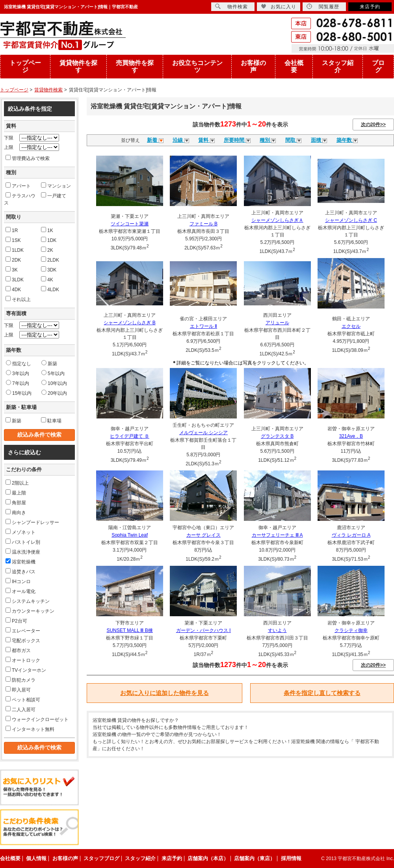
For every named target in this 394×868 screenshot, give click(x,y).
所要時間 (237, 140)
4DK (13, 289)
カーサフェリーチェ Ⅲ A (277, 535)
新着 (155, 140)
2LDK (50, 260)
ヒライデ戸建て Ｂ (129, 436)
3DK (49, 270)
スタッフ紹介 (338, 66)
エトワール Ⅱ (204, 326)
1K (47, 230)
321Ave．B (351, 436)
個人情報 (36, 858)
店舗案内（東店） (255, 858)
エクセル (351, 326)
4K (47, 279)
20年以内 (54, 393)
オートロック (23, 660)
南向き (16, 512)
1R (12, 230)
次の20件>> (373, 125)
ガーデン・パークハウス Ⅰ (204, 630)
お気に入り (279, 7)
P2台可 (16, 621)
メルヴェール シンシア (204, 433)
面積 (319, 140)
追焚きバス (20, 571)
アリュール (277, 323)
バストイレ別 (23, 542)
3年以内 (18, 373)
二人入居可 (20, 709)
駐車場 (51, 420)
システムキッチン (28, 601)
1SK (13, 240)
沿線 (181, 140)
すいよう (277, 630)
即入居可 (18, 690)
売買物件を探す (135, 66)
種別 (268, 140)
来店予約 (370, 7)
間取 (294, 140)
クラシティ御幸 (351, 630)
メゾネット (20, 532)
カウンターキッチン (30, 611)
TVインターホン (26, 670)
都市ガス (18, 650)
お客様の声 (253, 66)
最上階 (16, 493)
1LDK (15, 250)
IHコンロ (18, 581)
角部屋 (16, 502)
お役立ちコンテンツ (197, 66)
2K (47, 250)
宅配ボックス (23, 640)
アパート (18, 186)
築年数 (347, 140)
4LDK (50, 289)
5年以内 (53, 373)
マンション (56, 186)
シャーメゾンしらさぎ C (351, 220)
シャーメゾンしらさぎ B (129, 323)
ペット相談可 (23, 699)
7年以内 (18, 383)
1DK (49, 240)
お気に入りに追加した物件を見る (164, 693)
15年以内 (19, 393)
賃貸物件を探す (78, 66)
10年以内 (54, 383)
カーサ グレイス (204, 535)
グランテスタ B (277, 436)
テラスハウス (20, 199)
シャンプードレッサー (32, 522)
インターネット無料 (30, 729)
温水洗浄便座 (23, 552)
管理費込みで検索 (28, 158)
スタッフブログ (101, 858)
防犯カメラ (20, 680)
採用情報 (291, 858)
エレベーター (23, 630)
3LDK (15, 279)
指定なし (19, 363)
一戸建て (54, 195)
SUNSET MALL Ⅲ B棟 (129, 630)
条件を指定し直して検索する (322, 693)
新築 (49, 363)
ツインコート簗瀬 (130, 224)
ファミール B (204, 224)
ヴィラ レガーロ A (351, 535)
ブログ (378, 66)
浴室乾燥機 (20, 561)
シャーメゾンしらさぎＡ (277, 220)
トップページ (25, 66)
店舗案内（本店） (208, 858)
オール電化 (20, 591)
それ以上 (18, 299)
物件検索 (231, 7)
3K (12, 270)
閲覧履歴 (323, 7)
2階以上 (17, 483)
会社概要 (294, 66)
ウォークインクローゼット (37, 719)
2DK (13, 260)
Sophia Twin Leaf (130, 535)
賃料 (206, 140)
